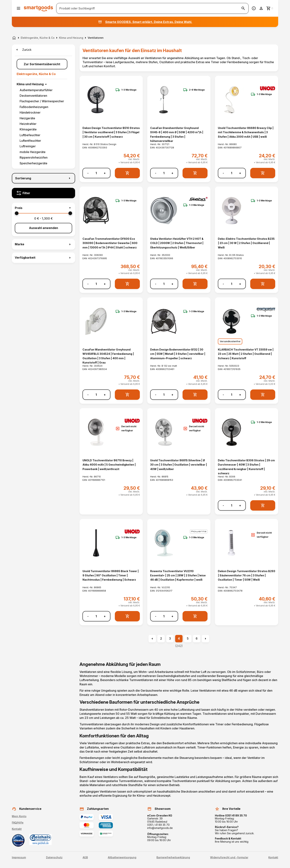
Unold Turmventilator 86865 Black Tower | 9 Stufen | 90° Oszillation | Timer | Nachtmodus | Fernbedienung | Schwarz (111, 575)
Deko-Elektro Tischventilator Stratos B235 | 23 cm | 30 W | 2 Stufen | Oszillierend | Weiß (246, 243)
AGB (85, 857)
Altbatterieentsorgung (122, 857)
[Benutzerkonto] (261, 8)
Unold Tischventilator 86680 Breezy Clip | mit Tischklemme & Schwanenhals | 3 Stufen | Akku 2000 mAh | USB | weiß (246, 132)
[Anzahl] (96, 173)
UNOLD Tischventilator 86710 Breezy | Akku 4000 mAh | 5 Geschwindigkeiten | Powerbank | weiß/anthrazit (109, 465)
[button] (43, 208)
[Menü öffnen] (18, 8)
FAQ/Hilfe (18, 823)
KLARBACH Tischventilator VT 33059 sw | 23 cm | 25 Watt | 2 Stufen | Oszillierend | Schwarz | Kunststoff (246, 354)
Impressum (19, 857)
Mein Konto (19, 816)
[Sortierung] (43, 178)
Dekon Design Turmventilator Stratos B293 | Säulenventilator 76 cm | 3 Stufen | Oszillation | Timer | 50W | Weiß (247, 575)
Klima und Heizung (30, 84)
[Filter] (43, 193)
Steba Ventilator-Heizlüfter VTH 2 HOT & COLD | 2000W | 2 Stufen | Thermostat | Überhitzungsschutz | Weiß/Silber (177, 243)
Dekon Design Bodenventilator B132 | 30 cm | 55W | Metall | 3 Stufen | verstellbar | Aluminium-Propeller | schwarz (178, 354)
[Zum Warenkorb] (270, 8)
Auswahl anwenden (44, 228)
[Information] (254, 8)
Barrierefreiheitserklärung (173, 857)
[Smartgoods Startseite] (38, 8)
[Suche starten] (243, 8)
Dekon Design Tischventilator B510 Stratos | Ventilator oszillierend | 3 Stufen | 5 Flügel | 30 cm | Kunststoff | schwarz (111, 132)
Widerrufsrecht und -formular (229, 857)
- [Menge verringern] (88, 173)
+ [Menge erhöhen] (105, 173)
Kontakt (17, 829)
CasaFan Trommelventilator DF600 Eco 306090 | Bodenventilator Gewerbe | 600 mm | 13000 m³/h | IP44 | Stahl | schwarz (110, 243)
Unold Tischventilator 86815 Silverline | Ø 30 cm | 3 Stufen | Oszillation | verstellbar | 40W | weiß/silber (179, 465)
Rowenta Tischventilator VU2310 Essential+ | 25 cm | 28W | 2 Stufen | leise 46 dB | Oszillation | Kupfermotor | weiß (178, 575)
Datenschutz (54, 857)
